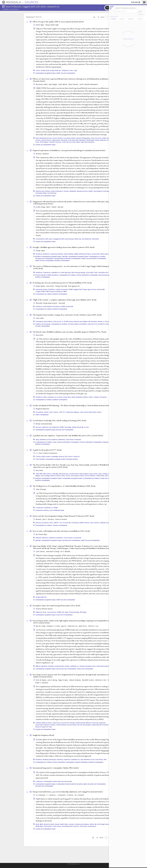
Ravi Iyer (61, 207)
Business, (39, 427)
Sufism (99, 412)
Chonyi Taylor (40, 251)
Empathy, (51, 666)
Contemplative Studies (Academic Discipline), (70, 784)
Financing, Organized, (99, 723)
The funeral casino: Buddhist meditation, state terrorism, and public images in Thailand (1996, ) (69, 332)
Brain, (45, 612)
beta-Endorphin (89, 142)
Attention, (39, 538)
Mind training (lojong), (78, 272)
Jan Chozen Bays (41, 534)
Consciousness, (69, 538)
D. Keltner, (70, 795)
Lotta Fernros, (41, 551)
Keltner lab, (78, 239)
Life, (66, 456)
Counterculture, (74, 474)
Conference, (39, 781)
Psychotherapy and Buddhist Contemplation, (67, 258)
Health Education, (107, 138)
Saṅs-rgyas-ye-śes (74, 286)
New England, (87, 725)
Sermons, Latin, (89, 523)
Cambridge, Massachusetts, (60, 474)
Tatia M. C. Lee (93, 626)
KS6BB (55, 508)
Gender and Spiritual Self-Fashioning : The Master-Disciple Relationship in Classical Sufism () (72, 405)
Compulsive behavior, (57, 254)
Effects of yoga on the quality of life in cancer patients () (58, 22)
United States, (101, 476)
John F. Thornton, (48, 519)
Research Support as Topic (44, 727)
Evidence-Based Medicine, (84, 723)
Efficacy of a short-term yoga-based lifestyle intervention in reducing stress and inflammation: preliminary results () (73, 80)
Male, (77, 140)
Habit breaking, (69, 254)
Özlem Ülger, (40, 25)
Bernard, (39, 519)
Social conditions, (90, 476)
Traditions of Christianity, (43, 324)
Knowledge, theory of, (58, 456)
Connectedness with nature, (44, 239)
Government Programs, (43, 725)
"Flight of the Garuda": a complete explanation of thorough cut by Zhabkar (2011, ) (64, 300)
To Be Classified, (40, 459)
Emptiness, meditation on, (72, 759)
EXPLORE (136, 2)
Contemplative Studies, (50, 781)
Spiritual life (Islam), (90, 412)
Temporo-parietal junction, (88, 666)
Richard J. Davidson (42, 154)
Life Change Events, (103, 824)
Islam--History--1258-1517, (58, 412)
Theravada (103, 397)
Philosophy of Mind (72, 459)
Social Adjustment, (68, 826)
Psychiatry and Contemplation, (44, 258)
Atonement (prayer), (42, 289)
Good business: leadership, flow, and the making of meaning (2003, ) (59, 420)
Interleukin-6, (65, 140)
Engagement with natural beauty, (64, 239)
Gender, (46, 412)
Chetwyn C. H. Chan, (54, 626)
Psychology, (68, 427)
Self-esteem (96, 239)
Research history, (55, 476)
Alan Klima (39, 335)
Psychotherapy (52, 193)
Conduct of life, (40, 456)
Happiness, (45, 427)
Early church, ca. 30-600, (61, 321)
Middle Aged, (91, 140)
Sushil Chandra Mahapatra (89, 84)
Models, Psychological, (95, 191)
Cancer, (38, 70)
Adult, (37, 138)
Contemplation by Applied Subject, (46, 73)
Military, (86, 397)
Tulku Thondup (41, 489)
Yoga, (82, 142)
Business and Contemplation (65, 430)
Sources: (6, 9)
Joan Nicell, (51, 286)
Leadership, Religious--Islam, (75, 412)
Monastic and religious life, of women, (86, 321)
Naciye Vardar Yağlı (52, 25)
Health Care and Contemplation (66, 73)
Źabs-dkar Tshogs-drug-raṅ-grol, (47, 303)
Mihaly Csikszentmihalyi (44, 424)
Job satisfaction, (54, 427)
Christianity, (39, 321)
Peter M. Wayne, (41, 680)
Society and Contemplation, (108, 478)
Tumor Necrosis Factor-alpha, (71, 142)
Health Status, (64, 824)
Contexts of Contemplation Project (45, 145)
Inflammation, (56, 140)
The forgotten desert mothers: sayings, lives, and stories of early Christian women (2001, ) (67, 315)
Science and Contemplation (64, 615)
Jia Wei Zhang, (41, 207)
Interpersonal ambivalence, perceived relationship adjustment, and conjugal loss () (68, 792)
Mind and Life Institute (65, 781)
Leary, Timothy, (103, 474)
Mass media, (72, 397)
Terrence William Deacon (44, 609)
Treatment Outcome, (55, 142)
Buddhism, (39, 254)
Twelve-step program (107, 254)
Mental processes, (82, 191)
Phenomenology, (74, 612)
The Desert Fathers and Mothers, (78, 324)
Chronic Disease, (58, 138)
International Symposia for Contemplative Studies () (56, 768)
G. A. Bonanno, (41, 795)
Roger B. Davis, (64, 680)
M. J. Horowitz (79, 795)
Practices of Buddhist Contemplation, (87, 275)
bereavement (92, 826)
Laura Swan (40, 318)
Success (86, 427)
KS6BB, (76, 254)
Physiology (83, 612)
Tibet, (96, 272)
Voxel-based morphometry (105, 666)
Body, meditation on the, (43, 440)
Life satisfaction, (87, 239)
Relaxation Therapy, (106, 140)
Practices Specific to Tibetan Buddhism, (47, 275)
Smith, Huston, (66, 476)
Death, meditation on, (50, 397)
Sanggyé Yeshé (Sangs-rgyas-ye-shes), (85, 289)
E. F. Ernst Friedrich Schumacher (47, 453)
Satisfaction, (65, 70)
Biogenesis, (39, 612)
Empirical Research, (57, 191)
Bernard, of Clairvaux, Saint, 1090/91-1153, (49, 523)
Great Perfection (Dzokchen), (52, 306)
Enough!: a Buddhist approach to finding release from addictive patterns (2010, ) (64, 247)
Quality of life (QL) (41, 597)
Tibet (105, 759)
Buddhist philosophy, (50, 759)
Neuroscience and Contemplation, (66, 669)
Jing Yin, (64, 626)
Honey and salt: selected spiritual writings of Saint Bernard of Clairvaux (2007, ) (63, 516)
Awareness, (45, 538)
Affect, (42, 824)
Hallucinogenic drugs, (86, 474)
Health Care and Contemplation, (45, 260)
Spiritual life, (96, 254)
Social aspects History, (78, 476)
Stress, (71, 70)
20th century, (47, 474)
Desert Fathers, (48, 321)
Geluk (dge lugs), (66, 272)
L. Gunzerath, (62, 795)
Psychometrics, (48, 826)
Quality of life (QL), (55, 70)
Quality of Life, (45, 70)
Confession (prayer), (62, 289)
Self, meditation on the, (88, 759)
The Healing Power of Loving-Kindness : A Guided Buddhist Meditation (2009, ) (64, 486)
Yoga (75, 70)
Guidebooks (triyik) (58, 510)
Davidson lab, (40, 191)
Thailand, (96, 397)
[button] (144, 2)
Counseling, (67, 138)
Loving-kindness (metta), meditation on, (67, 666)
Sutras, (55, 442)
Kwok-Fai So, (83, 626)
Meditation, (83, 140)
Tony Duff (62, 303)
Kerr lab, (80, 725)
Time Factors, (84, 826)
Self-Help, (65, 256)
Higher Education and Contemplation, (95, 784)
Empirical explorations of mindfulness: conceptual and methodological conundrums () (69, 150)
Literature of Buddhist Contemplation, (68, 442)
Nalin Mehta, (63, 84)
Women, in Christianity (105, 321)
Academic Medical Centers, (44, 723)
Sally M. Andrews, (75, 680)
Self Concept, (57, 826)
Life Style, (72, 140)
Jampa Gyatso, (41, 286)
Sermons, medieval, (100, 523)
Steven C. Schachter (42, 683)
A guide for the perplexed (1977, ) (47, 450)
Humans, (38, 140)
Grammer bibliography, (83, 138)
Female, (73, 138)
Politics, (91, 397)
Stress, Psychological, (42, 142)
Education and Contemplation (44, 786)
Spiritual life (69, 306)
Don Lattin (39, 470)
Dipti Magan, (53, 84)
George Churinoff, (61, 286)
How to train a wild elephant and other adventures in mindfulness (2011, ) (61, 531)
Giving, (65, 397)
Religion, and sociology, (43, 476)
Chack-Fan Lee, (73, 626)
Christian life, (67, 523)
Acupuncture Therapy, (68, 723)
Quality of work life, (78, 427)
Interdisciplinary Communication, (67, 725)
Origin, (67, 612)
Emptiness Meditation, (82, 762)
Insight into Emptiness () (43, 735)
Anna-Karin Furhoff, (53, 551)
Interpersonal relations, (82, 824)
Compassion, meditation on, (52, 272)
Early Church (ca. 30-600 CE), (96, 324)
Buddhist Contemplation (62, 260)
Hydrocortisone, (46, 140)
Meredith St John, (88, 680)
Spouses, (76, 826)
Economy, (60, 397)
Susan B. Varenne (61, 519)
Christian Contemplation (43, 326)
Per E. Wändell (65, 551)
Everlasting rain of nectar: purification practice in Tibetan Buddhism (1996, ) (62, 283)
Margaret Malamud (42, 409)
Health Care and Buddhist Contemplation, (94, 258)
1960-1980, (39, 474)
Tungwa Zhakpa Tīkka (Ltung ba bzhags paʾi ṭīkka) (51, 291)
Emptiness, (60, 759)
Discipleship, (40, 412)
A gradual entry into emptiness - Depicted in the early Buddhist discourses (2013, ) (68, 435)
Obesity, (97, 140)
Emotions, (48, 191)
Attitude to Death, (49, 824)
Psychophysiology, (41, 193)
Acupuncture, (57, 723)
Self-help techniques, (85, 254)
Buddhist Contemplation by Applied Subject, (49, 256)
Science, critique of (74, 456)
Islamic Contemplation (42, 415)
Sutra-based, (90, 272)
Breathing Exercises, (46, 138)
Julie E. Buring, (53, 680)
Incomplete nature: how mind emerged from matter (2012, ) (56, 606)
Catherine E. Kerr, (101, 680)
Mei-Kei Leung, (41, 626)
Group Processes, (96, 138)
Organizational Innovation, (100, 725)
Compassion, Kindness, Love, (44, 510)
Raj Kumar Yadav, (42, 84)
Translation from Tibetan (106, 272)
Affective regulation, (42, 666)
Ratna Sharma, (74, 84)
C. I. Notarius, (51, 795)
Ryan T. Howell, (52, 207)
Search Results (14, 9)
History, (71, 321)
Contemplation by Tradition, (97, 256)
